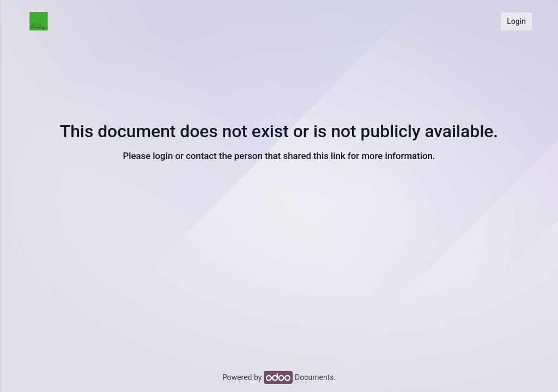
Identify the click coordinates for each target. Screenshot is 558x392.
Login (516, 21)
